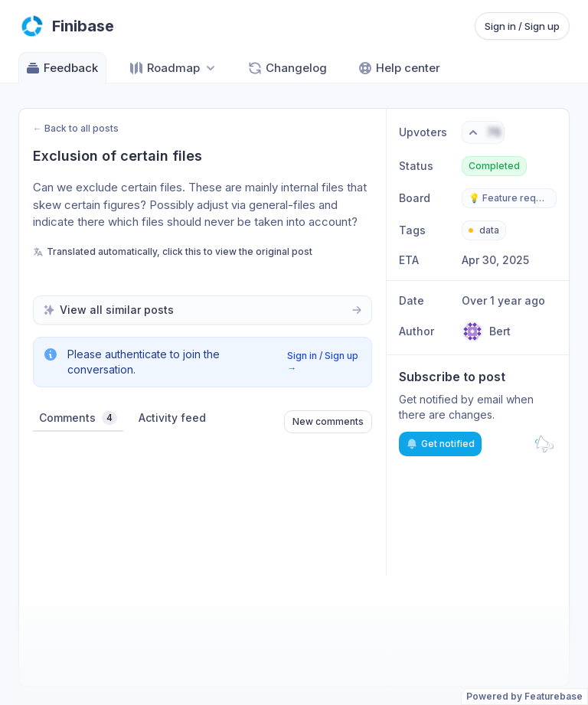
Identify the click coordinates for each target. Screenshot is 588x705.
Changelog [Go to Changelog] (287, 68)
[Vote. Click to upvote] (483, 132)
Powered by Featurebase (524, 696)
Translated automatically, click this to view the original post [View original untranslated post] (173, 251)
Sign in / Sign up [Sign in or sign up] (522, 26)
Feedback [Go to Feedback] (62, 68)
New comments (328, 421)
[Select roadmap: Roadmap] (173, 68)
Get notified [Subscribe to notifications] (440, 444)
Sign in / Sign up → (323, 362)
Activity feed (172, 418)
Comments (78, 418)
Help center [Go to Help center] (399, 68)
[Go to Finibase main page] (66, 26)
